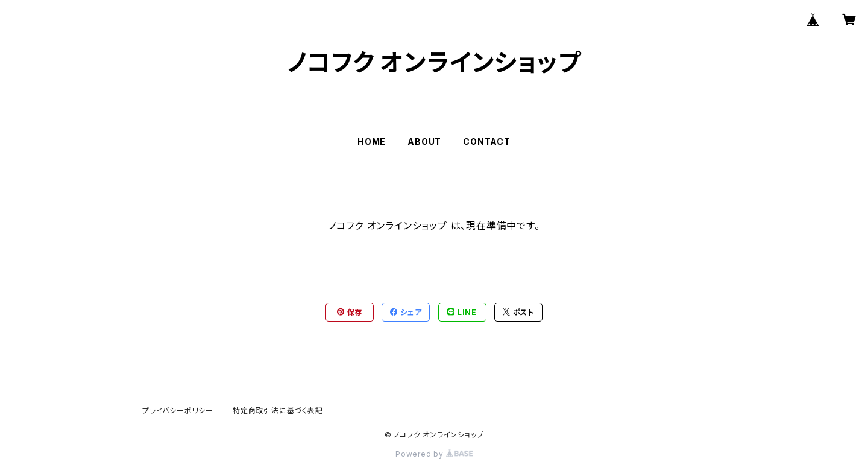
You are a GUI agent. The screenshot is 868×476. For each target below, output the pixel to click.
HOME (372, 141)
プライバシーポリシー (178, 411)
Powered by (434, 454)
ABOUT (424, 141)
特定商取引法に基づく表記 (278, 411)
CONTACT (487, 141)
